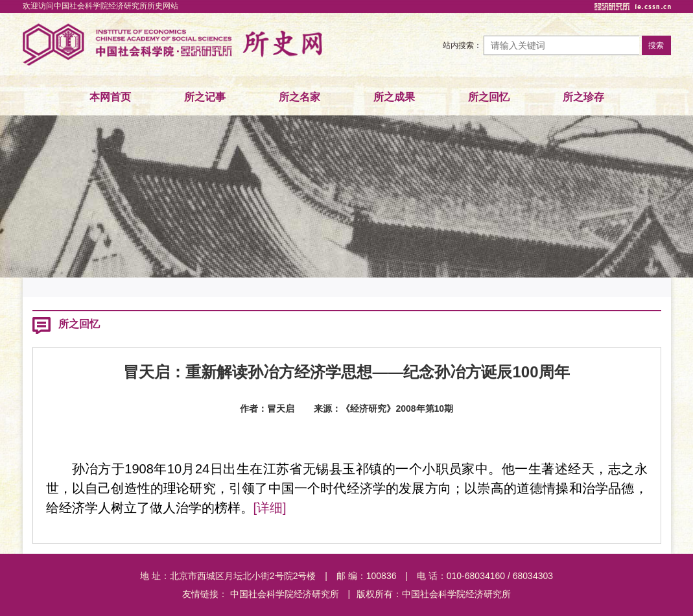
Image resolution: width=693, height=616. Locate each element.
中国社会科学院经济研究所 (285, 594)
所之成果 (394, 97)
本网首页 (110, 97)
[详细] (270, 508)
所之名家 (300, 97)
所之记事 (205, 97)
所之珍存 (583, 97)
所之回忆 (489, 97)
